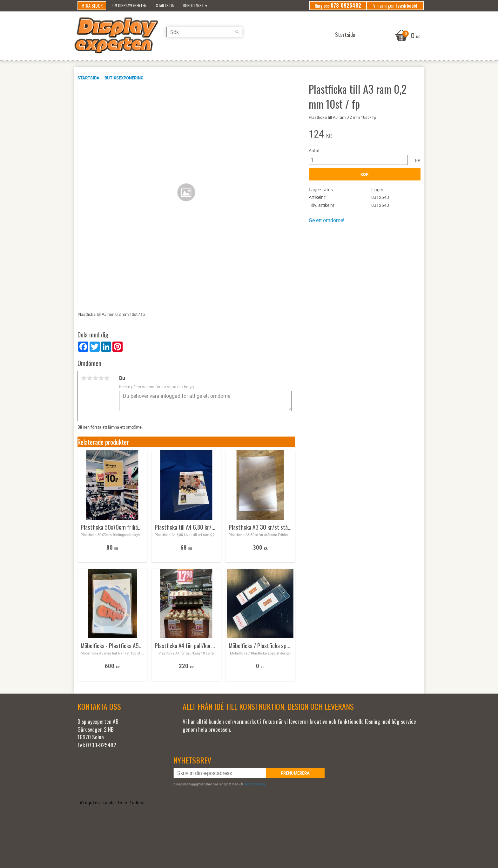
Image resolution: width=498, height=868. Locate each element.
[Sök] (247, 34)
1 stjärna (84, 378)
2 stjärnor (90, 378)
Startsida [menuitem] (165, 6)
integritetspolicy (254, 784)
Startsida (88, 78)
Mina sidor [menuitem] (92, 6)
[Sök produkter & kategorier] (212, 34)
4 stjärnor (101, 378)
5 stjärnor (107, 378)
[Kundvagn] (407, 36)
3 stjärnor (95, 378)
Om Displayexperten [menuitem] (129, 6)
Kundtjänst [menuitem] (194, 6)
